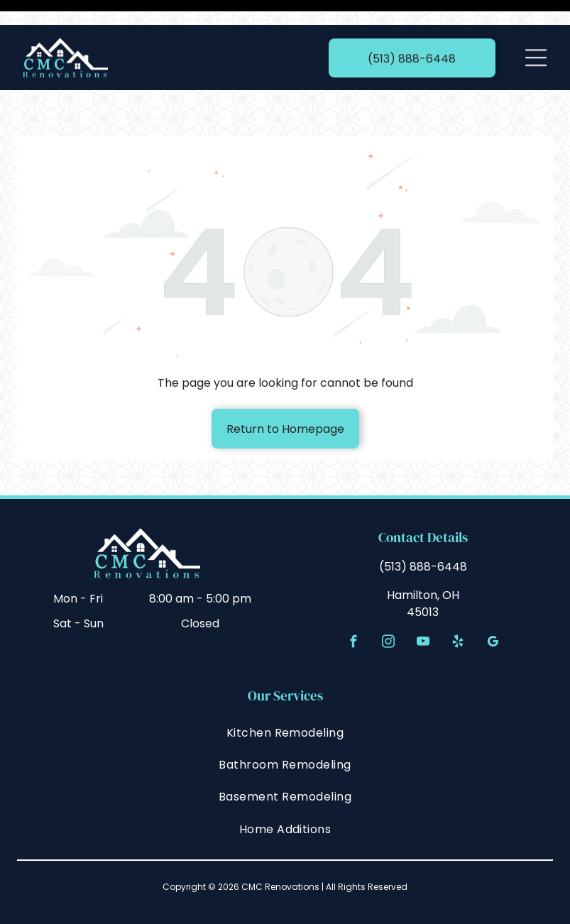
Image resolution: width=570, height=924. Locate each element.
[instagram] (388, 608)
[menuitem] (285, 697)
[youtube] (423, 608)
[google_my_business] (492, 608)
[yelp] (457, 608)
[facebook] (353, 608)
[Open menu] (536, 33)
